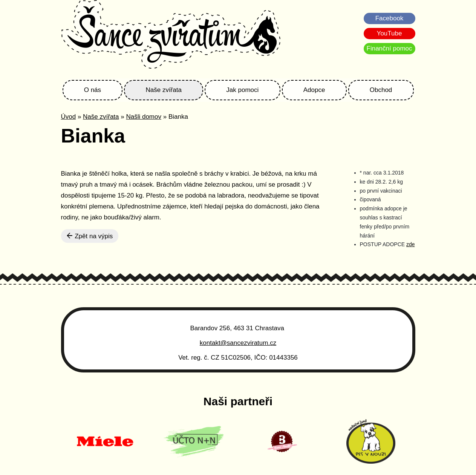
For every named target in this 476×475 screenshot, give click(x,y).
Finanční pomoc (390, 48)
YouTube (390, 33)
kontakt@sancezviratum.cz (238, 343)
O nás (93, 90)
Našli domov (144, 117)
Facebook (390, 18)
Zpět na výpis (90, 236)
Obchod (381, 90)
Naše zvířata (163, 90)
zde (411, 244)
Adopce (314, 90)
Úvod (69, 117)
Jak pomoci (242, 90)
